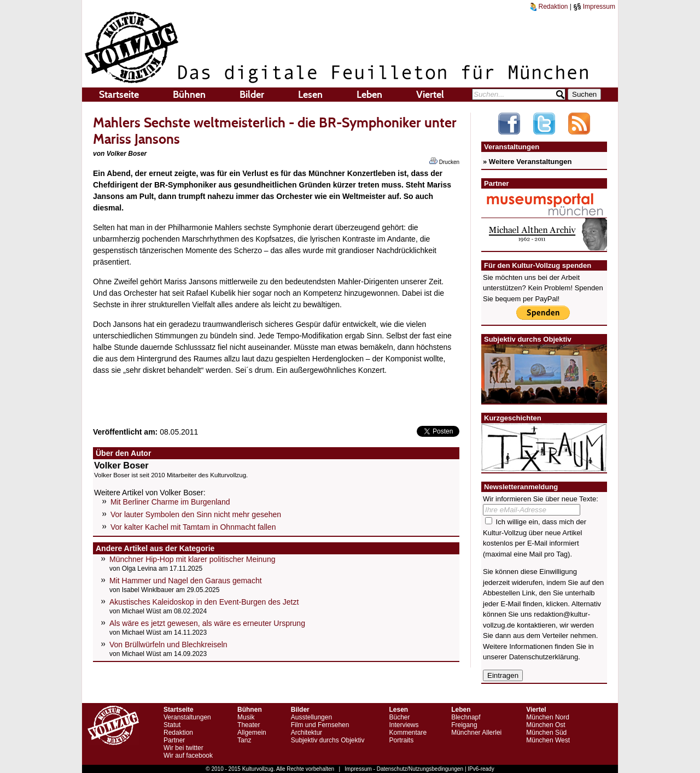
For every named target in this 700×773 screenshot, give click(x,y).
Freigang (464, 725)
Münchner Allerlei (476, 733)
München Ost (546, 725)
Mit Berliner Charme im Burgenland (170, 502)
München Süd (546, 733)
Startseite (119, 95)
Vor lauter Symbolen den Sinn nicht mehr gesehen (196, 514)
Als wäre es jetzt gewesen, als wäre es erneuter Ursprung (207, 623)
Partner (174, 740)
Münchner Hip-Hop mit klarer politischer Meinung (192, 559)
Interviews (404, 725)
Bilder (252, 95)
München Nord (548, 717)
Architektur (307, 733)
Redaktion (549, 7)
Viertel (430, 95)
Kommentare (408, 733)
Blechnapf (466, 717)
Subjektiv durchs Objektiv (328, 740)
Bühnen (189, 95)
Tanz (244, 740)
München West (548, 740)
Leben (369, 95)
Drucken (444, 161)
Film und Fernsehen (320, 725)
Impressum (594, 7)
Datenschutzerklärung (544, 657)
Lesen (310, 95)
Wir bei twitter (183, 748)
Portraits (401, 740)
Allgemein (252, 733)
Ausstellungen (311, 717)
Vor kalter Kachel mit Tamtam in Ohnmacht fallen (193, 527)
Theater (249, 725)
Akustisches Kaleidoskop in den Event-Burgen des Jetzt (204, 602)
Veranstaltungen (187, 717)
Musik (246, 717)
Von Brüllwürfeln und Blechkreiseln (168, 645)
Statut (172, 725)
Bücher (399, 717)
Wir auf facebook (188, 756)
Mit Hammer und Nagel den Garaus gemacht (186, 581)
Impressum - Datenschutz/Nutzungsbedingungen (404, 769)
